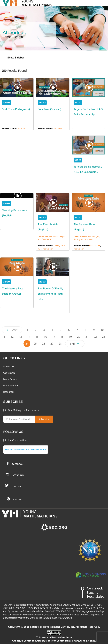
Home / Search (13, 37)
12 (12, 337)
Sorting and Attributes (84, 239)
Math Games (10, 379)
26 (44, 344)
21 (87, 337)
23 (104, 337)
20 (79, 337)
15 (37, 337)
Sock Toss (22, 128)
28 (60, 344)
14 (29, 337)
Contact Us (9, 373)
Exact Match (95, 246)
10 (102, 330)
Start (14, 330)
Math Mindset (11, 385)
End (72, 344)
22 (95, 337)
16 (45, 337)
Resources (9, 392)
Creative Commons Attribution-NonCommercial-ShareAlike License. (54, 641)
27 (52, 344)
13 (20, 337)
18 (62, 337)
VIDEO (6, 103)
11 (4, 337)
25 (35, 344)
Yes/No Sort (48, 249)
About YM (9, 366)
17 (54, 337)
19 (70, 337)
